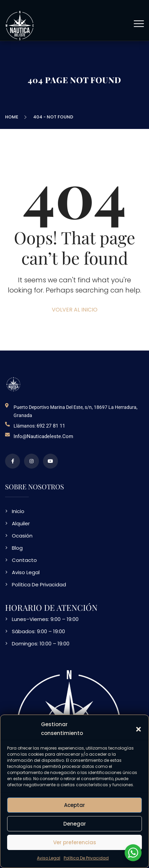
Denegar (75, 824)
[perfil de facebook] (13, 461)
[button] (139, 729)
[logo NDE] (14, 384)
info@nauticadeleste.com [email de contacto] (43, 436)
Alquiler (21, 523)
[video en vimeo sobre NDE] (50, 461)
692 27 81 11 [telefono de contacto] (51, 426)
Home (13, 117)
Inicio (18, 511)
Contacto (24, 560)
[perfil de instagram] (31, 461)
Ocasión (22, 536)
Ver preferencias (75, 842)
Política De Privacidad (86, 858)
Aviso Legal (49, 858)
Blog (17, 548)
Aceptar (74, 805)
